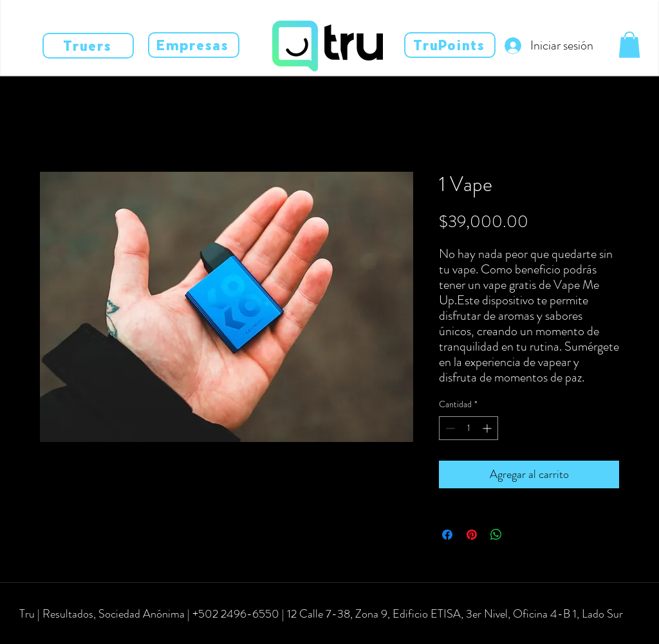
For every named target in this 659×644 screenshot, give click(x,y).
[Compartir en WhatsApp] (496, 535)
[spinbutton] (469, 428)
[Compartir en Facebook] (447, 535)
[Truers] (88, 46)
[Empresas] (194, 45)
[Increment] (488, 428)
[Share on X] (521, 535)
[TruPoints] (450, 45)
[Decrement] (449, 428)
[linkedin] (79, 632)
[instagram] (59, 632)
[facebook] (40, 632)
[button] (629, 45)
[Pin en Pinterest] (472, 535)
